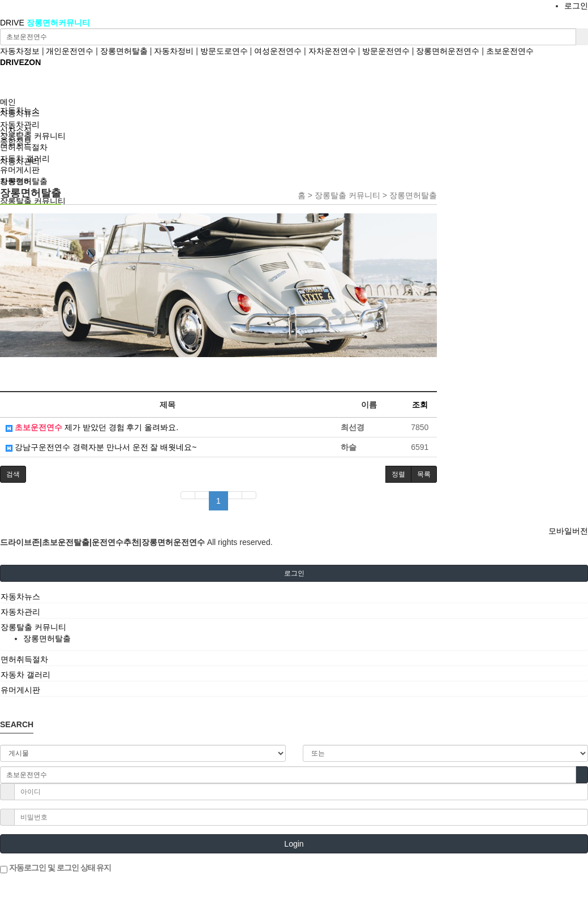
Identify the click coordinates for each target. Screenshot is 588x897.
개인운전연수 (70, 51)
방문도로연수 (224, 51)
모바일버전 (568, 531)
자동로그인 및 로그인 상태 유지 (55, 868)
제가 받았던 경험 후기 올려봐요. (92, 427)
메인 (8, 102)
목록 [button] (424, 474)
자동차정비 (174, 51)
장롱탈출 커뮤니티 (33, 136)
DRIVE (13, 23)
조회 (420, 405)
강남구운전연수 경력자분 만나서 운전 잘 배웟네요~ (101, 447)
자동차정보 (20, 51)
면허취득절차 (24, 147)
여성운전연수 (278, 51)
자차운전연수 (332, 51)
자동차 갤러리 (25, 158)
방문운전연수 (386, 51)
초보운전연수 (510, 51)
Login (294, 844)
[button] (13, 474)
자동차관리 (20, 125)
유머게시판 (20, 170)
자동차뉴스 (20, 113)
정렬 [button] (398, 474)
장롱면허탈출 (124, 51)
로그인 (576, 6)
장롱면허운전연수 (448, 51)
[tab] (294, 596)
